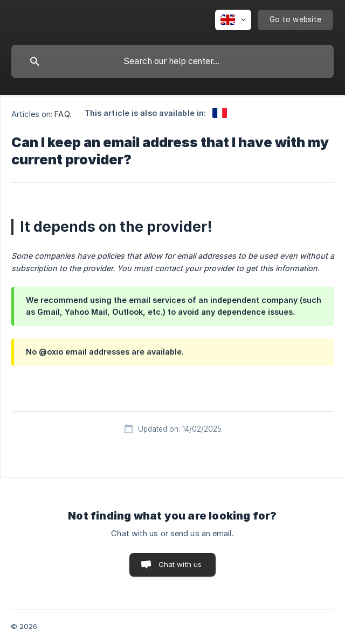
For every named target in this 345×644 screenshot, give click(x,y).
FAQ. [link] (63, 114)
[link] (220, 113)
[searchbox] (172, 61)
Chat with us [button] (180, 564)
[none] (233, 20)
